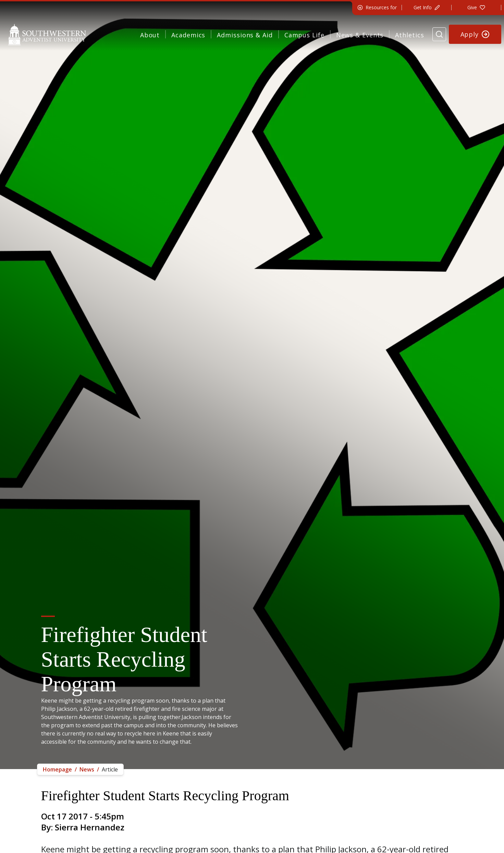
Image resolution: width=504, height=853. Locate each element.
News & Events (360, 35)
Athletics (409, 35)
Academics (188, 35)
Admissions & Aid (245, 35)
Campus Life (304, 35)
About (150, 35)
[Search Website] (439, 34)
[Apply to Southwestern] (475, 34)
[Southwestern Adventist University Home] (47, 34)
